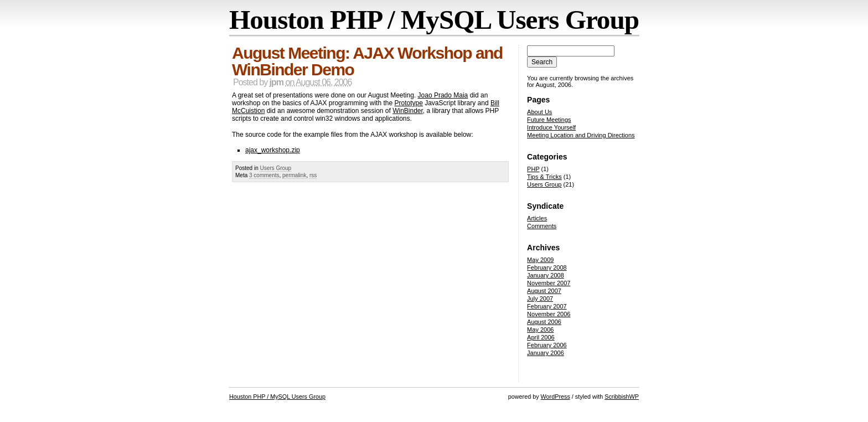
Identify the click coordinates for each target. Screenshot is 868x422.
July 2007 (540, 299)
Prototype (408, 103)
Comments (542, 226)
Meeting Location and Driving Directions (581, 135)
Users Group (275, 168)
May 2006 (540, 330)
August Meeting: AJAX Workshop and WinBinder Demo (367, 61)
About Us (539, 112)
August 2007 (544, 291)
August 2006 (544, 322)
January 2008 (546, 275)
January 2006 (546, 353)
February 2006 (547, 345)
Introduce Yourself (551, 127)
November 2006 (549, 314)
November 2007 (549, 283)
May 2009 (540, 260)
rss (313, 175)
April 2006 (541, 337)
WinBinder (408, 111)
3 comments (264, 175)
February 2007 (547, 306)
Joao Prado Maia (443, 95)
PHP (533, 169)
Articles (537, 218)
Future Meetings (549, 120)
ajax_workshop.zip (273, 150)
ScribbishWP (622, 397)
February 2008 (547, 267)
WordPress (556, 397)
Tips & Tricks (544, 177)
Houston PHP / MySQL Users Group (434, 20)
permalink (294, 175)
